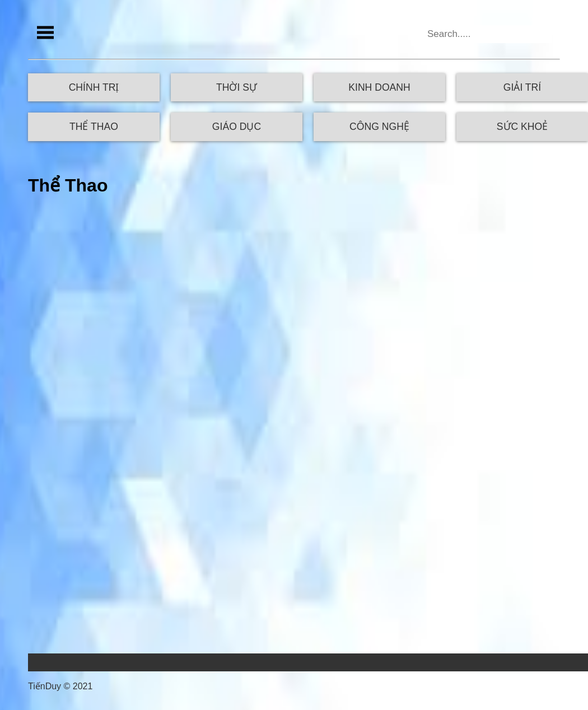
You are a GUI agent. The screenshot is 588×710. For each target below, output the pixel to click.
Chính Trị (94, 87)
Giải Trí (522, 87)
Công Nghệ (379, 127)
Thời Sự (237, 87)
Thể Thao (94, 127)
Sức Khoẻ (522, 127)
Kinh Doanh (379, 87)
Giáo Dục (237, 127)
